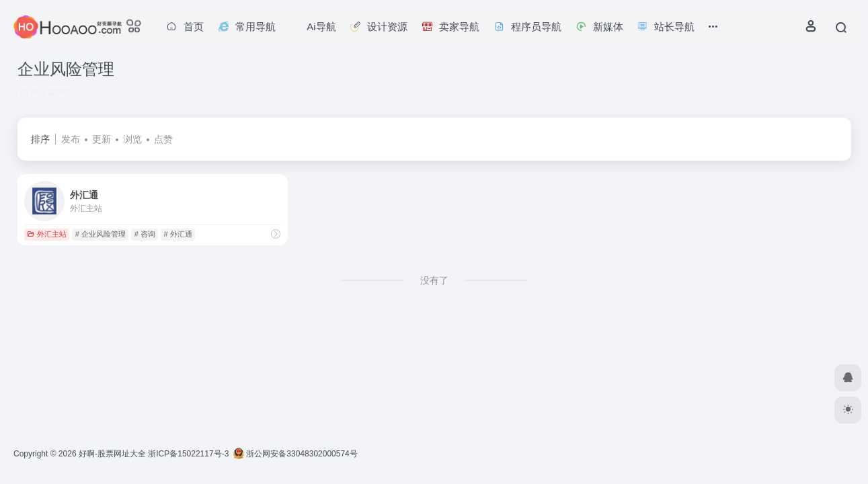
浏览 (132, 139)
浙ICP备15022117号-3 (188, 454)
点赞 (163, 139)
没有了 (434, 280)
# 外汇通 (178, 234)
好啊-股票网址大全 (112, 454)
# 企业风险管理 (101, 234)
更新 (102, 139)
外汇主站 (47, 234)
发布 (71, 139)
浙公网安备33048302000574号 (295, 454)
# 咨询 (145, 234)
